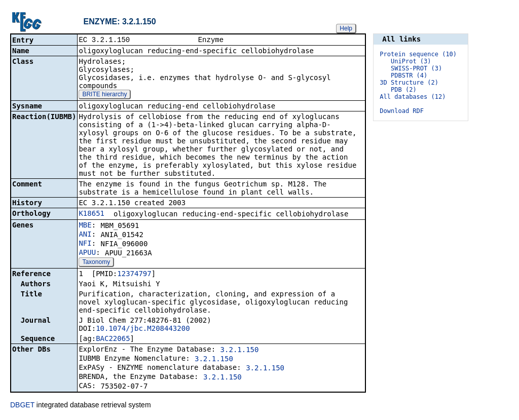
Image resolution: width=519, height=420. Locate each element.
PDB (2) (404, 90)
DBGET (22, 406)
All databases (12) (413, 97)
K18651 (91, 214)
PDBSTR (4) (409, 75)
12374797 (134, 275)
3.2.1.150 (240, 351)
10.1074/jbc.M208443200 (143, 329)
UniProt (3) (411, 61)
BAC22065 (113, 339)
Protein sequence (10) (418, 54)
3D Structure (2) (409, 83)
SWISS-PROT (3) (416, 68)
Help (346, 28)
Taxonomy (96, 263)
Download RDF (402, 111)
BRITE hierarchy (104, 95)
